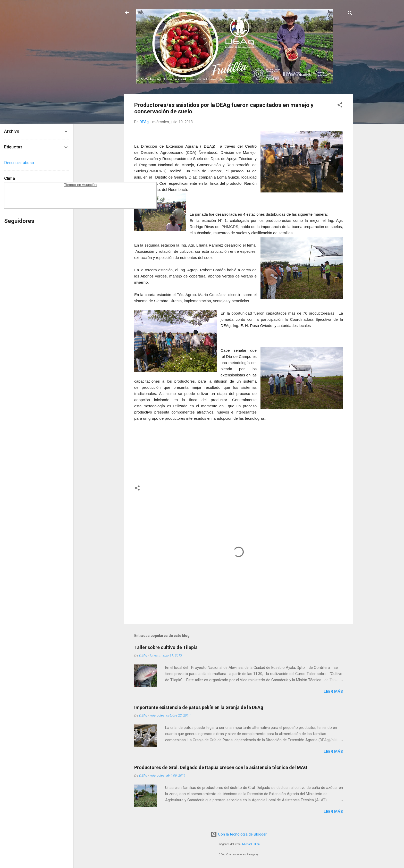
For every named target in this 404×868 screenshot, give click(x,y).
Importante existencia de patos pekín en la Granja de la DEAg (199, 707)
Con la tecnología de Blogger (239, 834)
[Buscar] (350, 14)
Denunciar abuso (19, 163)
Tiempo (70, 185)
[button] (340, 106)
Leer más (333, 692)
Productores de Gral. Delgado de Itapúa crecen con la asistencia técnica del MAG (221, 767)
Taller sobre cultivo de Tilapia (166, 647)
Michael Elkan (251, 844)
